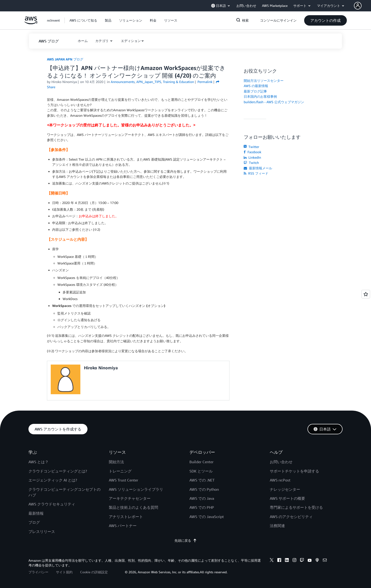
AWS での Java (202, 498)
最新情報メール (258, 168)
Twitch (251, 163)
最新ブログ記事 (255, 91)
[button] (362, 6)
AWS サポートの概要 (287, 498)
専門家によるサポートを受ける (296, 507)
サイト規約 (64, 572)
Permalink (205, 82)
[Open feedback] (366, 294)
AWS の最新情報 (256, 86)
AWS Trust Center (124, 480)
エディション (131, 41)
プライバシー (38, 572)
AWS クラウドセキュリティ (52, 504)
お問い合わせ (281, 462)
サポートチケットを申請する (294, 471)
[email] (325, 561)
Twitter (251, 147)
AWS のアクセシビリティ (291, 517)
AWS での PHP (202, 507)
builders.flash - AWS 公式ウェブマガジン (274, 102)
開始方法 (116, 462)
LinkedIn (252, 157)
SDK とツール (201, 471)
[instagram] (294, 561)
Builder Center (202, 462)
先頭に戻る (186, 540)
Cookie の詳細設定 (94, 572)
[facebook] (279, 561)
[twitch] (302, 561)
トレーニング (120, 471)
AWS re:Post (280, 480)
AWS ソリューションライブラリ (136, 489)
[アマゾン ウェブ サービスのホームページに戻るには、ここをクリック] (31, 23)
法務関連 (277, 526)
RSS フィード (256, 173)
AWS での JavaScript (207, 517)
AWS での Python (204, 489)
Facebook (252, 152)
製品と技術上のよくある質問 (133, 507)
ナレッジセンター (285, 489)
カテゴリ (102, 41)
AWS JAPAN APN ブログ (65, 59)
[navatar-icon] (358, 6)
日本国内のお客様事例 (260, 96)
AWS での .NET (202, 480)
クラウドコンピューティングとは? (58, 471)
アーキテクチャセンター (130, 498)
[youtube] (310, 561)
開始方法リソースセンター (264, 81)
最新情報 (36, 513)
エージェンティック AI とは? (53, 480)
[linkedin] (287, 561)
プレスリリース (42, 532)
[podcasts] (317, 561)
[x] (272, 561)
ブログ (34, 522)
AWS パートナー (123, 526)
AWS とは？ (39, 462)
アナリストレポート (126, 517)
